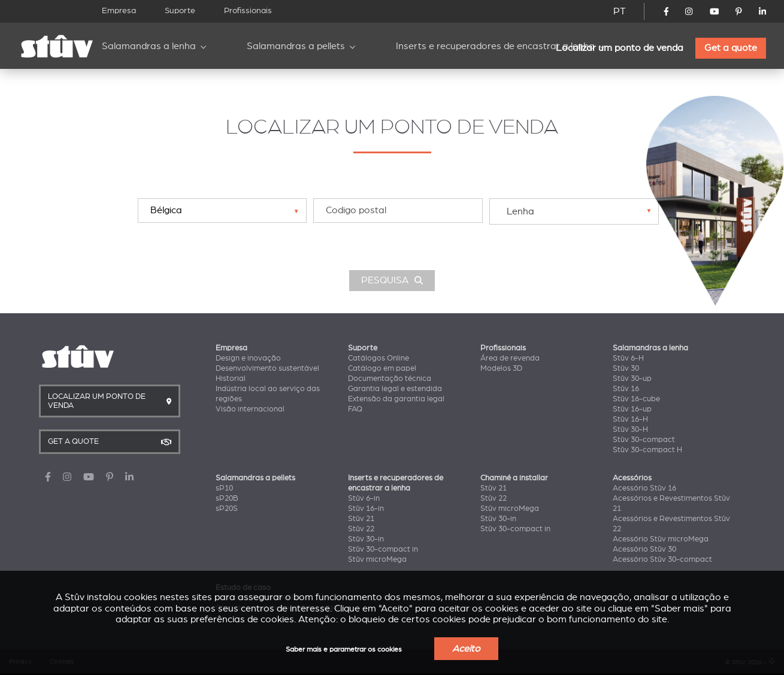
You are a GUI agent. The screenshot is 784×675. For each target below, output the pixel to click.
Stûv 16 (626, 389)
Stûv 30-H (630, 429)
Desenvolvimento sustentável (267, 368)
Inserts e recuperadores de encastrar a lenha (495, 46)
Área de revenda (510, 358)
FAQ (355, 409)
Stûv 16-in (366, 508)
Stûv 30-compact (644, 440)
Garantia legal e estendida (395, 389)
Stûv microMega (377, 559)
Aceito (466, 649)
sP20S (227, 508)
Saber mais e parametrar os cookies (344, 650)
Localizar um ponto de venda (620, 48)
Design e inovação (248, 358)
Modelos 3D (501, 368)
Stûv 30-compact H (647, 450)
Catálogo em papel (382, 368)
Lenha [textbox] (520, 211)
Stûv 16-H (630, 419)
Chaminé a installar (514, 478)
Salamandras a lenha (149, 46)
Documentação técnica (390, 379)
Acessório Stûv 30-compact (662, 559)
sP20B (227, 498)
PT (620, 11)
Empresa (119, 10)
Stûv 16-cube (636, 399)
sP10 (224, 488)
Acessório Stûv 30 (644, 549)
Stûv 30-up (632, 379)
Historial (231, 379)
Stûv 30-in (366, 539)
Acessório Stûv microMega (661, 539)
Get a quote (731, 48)
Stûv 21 (361, 519)
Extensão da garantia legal (396, 399)
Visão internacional (250, 409)
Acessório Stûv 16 (644, 488)
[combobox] (574, 211)
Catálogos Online (379, 358)
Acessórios (632, 478)
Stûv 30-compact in (383, 549)
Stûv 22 (361, 529)
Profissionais (248, 10)
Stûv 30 (626, 368)
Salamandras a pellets (296, 46)
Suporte (180, 10)
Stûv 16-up (632, 409)
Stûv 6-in (364, 498)
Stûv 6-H (628, 358)
